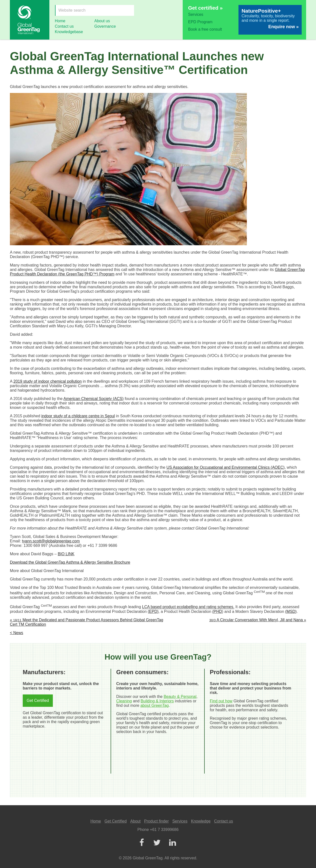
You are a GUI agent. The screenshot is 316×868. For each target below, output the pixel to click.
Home (60, 21)
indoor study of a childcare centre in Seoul (78, 416)
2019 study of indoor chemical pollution (48, 381)
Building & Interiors (157, 701)
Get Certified (38, 701)
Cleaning (124, 701)
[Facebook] (141, 843)
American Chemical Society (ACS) (94, 399)
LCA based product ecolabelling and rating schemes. (188, 607)
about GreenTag (155, 705)
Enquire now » (284, 27)
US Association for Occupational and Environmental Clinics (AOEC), (226, 467)
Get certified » (205, 8)
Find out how (221, 701)
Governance (105, 26)
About (136, 821)
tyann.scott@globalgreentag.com (51, 541)
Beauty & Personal (180, 697)
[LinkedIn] (172, 843)
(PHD (217, 612)
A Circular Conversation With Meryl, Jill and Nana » (258, 620)
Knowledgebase (69, 32)
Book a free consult (205, 29)
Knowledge (201, 821)
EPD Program (200, 22)
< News (17, 633)
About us (102, 21)
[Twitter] (157, 843)
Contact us (64, 26)
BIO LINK (66, 554)
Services (196, 14)
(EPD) (153, 612)
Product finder (157, 821)
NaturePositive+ (261, 11)
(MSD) (291, 612)
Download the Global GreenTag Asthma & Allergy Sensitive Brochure (70, 562)
